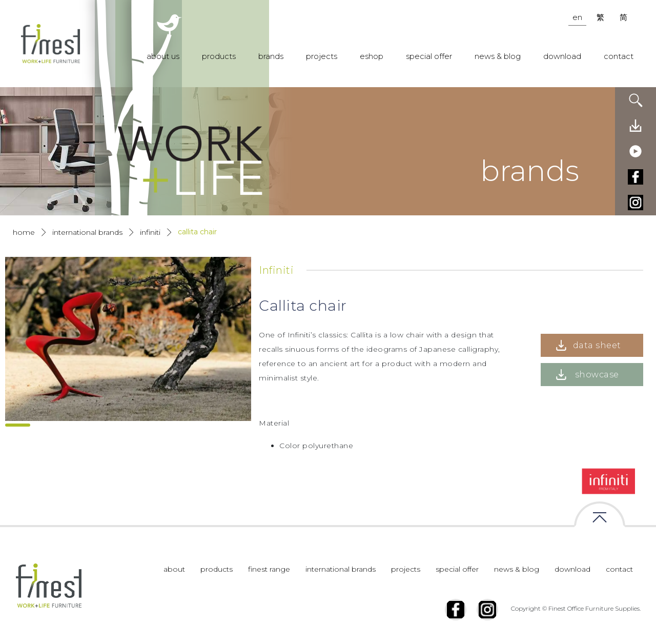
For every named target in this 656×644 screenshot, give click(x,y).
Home (24, 232)
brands (271, 56)
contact (619, 56)
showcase (597, 375)
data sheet (597, 345)
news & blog (498, 56)
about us (163, 56)
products (219, 56)
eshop (372, 56)
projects (322, 56)
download (562, 56)
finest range (269, 569)
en (577, 17)
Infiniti (150, 232)
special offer (429, 56)
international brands (341, 569)
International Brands (87, 232)
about (174, 569)
